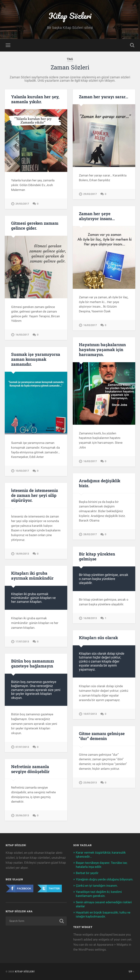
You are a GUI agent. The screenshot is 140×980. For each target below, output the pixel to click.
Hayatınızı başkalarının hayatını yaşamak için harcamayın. (102, 349)
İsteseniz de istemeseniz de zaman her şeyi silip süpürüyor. (35, 495)
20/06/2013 (22, 816)
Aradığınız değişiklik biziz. (100, 483)
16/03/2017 (90, 325)
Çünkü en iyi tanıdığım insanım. (97, 886)
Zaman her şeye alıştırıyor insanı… (97, 216)
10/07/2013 (90, 714)
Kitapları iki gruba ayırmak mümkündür (32, 575)
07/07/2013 (22, 747)
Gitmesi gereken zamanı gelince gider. (35, 226)
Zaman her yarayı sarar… (104, 97)
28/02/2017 (90, 534)
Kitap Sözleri (70, 16)
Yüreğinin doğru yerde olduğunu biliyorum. (105, 879)
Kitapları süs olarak (98, 638)
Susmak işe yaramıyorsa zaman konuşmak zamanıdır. (36, 359)
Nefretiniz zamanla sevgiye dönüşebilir (30, 769)
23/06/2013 (90, 783)
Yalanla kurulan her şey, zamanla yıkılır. (35, 99)
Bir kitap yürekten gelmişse (97, 556)
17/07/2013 (22, 642)
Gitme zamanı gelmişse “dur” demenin (102, 736)
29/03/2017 (22, 204)
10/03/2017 (22, 471)
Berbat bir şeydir (87, 873)
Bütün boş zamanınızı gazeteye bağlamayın (33, 663)
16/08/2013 (90, 618)
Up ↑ (132, 971)
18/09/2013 (22, 554)
